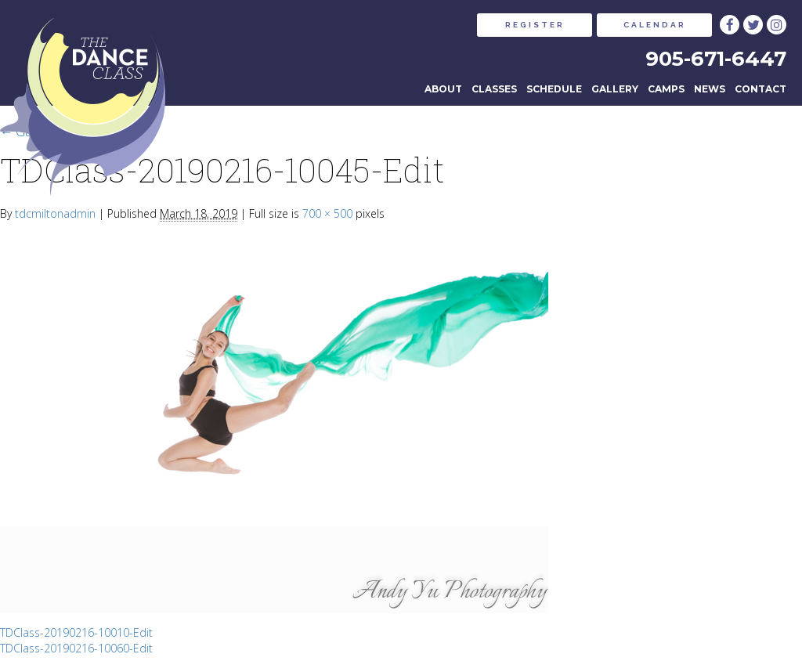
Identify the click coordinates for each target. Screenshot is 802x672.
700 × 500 (327, 213)
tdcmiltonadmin (55, 213)
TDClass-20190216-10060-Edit (76, 648)
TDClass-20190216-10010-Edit (76, 632)
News (710, 89)
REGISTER (535, 25)
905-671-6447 (716, 59)
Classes (494, 89)
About (443, 89)
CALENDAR (655, 25)
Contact (760, 89)
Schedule (554, 89)
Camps (666, 89)
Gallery (615, 89)
